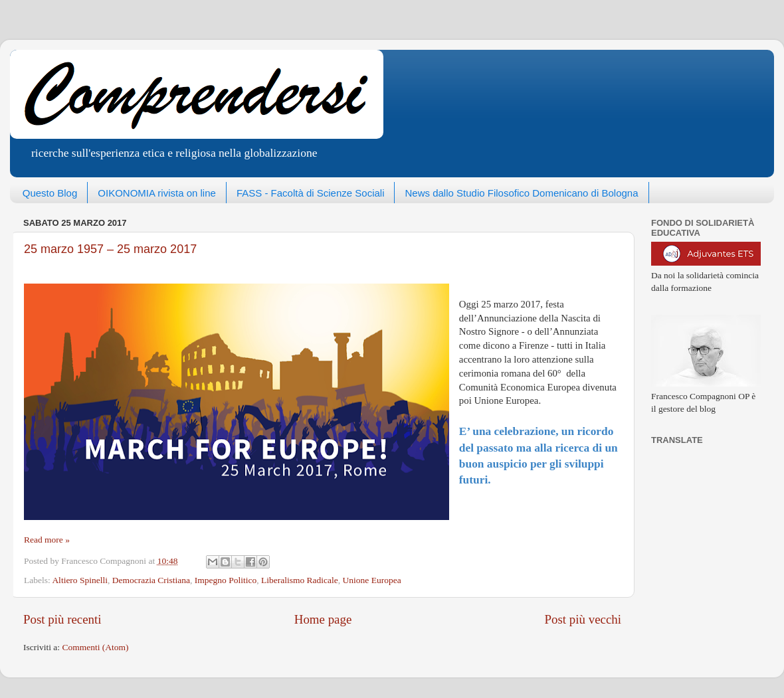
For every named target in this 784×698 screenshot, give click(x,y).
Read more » (47, 540)
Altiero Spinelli (80, 580)
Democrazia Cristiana (151, 580)
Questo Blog (50, 193)
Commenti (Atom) (95, 647)
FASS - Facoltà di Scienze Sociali (311, 193)
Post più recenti (62, 619)
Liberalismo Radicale (300, 580)
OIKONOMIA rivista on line (157, 193)
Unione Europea (372, 580)
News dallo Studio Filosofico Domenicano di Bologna (521, 193)
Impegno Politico (226, 580)
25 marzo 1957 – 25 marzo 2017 (110, 249)
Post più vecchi (583, 619)
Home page (323, 619)
